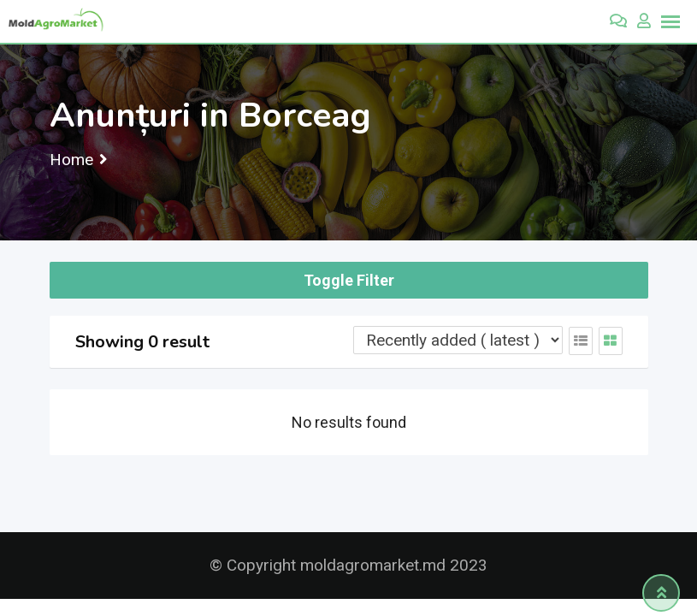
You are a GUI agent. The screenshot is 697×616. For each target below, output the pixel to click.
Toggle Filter (349, 280)
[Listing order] (458, 340)
